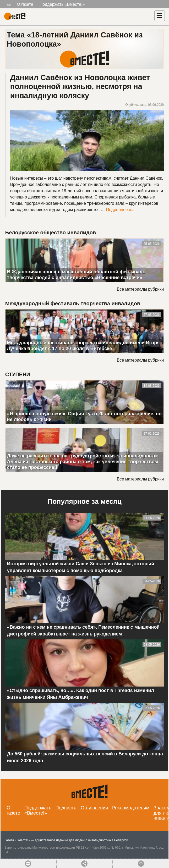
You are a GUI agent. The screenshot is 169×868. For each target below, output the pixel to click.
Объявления (94, 808)
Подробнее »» (120, 210)
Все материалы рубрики (140, 289)
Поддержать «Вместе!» (62, 4)
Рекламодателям (131, 808)
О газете (25, 4)
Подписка (66, 808)
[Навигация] (160, 16)
